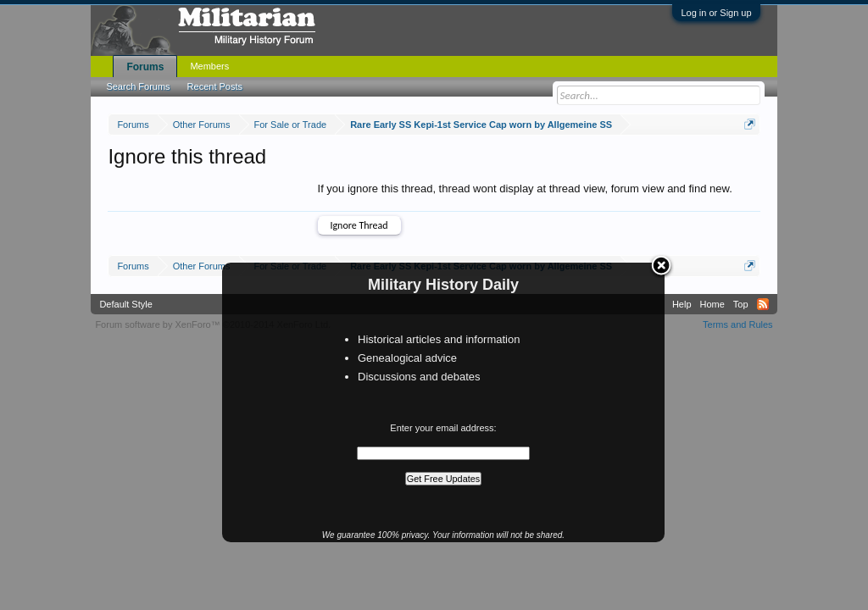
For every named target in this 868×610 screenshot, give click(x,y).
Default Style (125, 304)
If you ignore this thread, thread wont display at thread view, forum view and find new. (525, 189)
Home (712, 304)
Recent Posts (215, 86)
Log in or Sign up (716, 13)
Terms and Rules (738, 324)
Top (741, 304)
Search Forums (138, 86)
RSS (763, 304)
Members (209, 66)
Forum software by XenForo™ (213, 324)
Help (682, 304)
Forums (145, 67)
